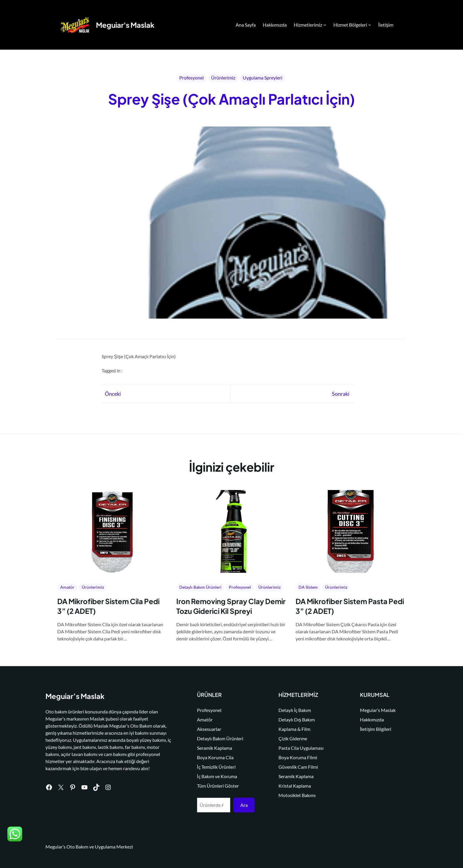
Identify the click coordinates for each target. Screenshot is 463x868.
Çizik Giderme (295, 738)
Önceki (113, 394)
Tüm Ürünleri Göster (221, 786)
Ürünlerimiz (223, 78)
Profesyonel (191, 78)
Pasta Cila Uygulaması (303, 748)
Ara (246, 805)
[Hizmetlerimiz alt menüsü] (325, 25)
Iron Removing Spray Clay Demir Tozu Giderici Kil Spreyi (231, 606)
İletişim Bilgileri (376, 729)
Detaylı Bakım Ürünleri (200, 587)
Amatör (67, 587)
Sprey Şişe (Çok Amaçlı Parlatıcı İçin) (231, 99)
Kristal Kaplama (296, 786)
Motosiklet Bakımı (299, 795)
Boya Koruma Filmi (300, 757)
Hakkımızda (373, 719)
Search (403, 25)
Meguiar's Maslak (125, 25)
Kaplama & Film (296, 729)
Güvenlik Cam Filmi (300, 767)
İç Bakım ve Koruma (220, 776)
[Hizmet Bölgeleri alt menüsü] (370, 25)
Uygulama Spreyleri (263, 78)
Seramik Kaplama (217, 748)
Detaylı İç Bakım (296, 710)
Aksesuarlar (212, 729)
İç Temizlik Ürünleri (219, 767)
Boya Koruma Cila (218, 757)
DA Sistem (308, 587)
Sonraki (341, 394)
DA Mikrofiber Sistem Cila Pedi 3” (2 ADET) (108, 606)
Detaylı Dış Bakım (298, 719)
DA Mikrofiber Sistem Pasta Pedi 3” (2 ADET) (350, 606)
